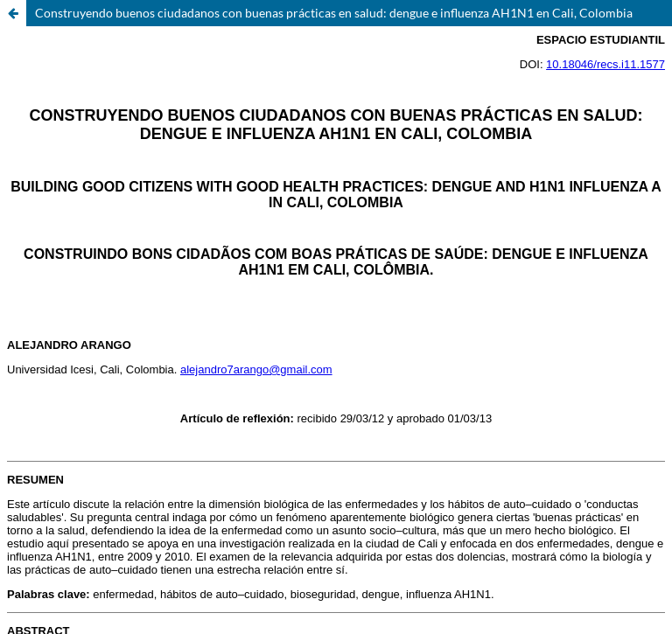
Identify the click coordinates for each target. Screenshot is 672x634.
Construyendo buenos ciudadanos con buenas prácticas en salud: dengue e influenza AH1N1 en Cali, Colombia (334, 13)
